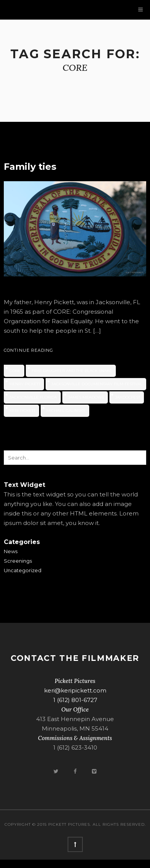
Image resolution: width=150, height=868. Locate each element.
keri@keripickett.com (75, 690)
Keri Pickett (22, 411)
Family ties (30, 167)
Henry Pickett (25, 384)
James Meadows (86, 397)
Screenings (18, 561)
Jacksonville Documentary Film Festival (97, 384)
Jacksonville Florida (33, 397)
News (11, 551)
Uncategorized (23, 570)
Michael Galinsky (66, 411)
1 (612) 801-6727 (75, 700)
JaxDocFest (128, 397)
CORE (15, 371)
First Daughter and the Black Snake (72, 371)
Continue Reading (29, 350)
